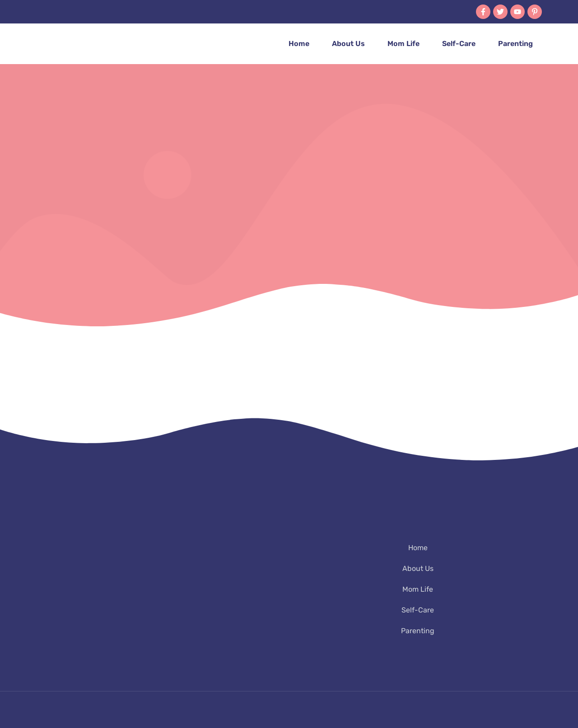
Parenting (515, 44)
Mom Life (403, 44)
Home (299, 44)
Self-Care (459, 44)
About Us (348, 44)
